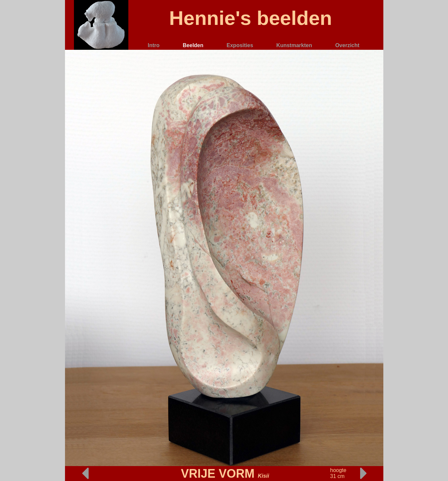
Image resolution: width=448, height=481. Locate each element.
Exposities (240, 45)
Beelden (193, 45)
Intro (154, 45)
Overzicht (347, 45)
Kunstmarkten (294, 45)
